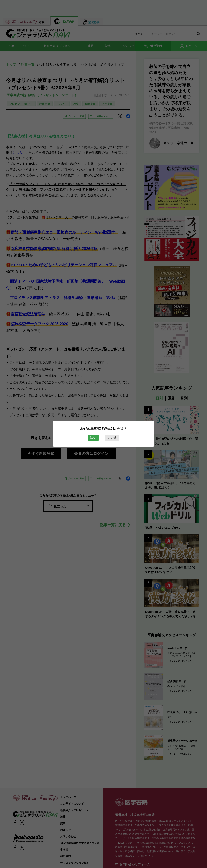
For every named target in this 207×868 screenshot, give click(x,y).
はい (93, 437)
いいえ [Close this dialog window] (112, 437)
